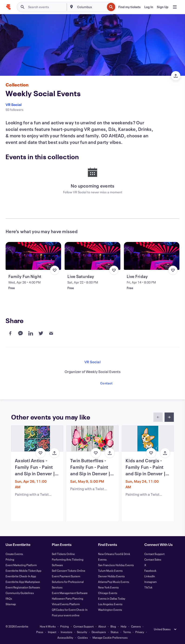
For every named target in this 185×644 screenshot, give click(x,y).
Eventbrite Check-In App (21, 576)
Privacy (140, 632)
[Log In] (149, 7)
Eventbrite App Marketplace (23, 582)
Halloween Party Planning (68, 598)
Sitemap (11, 604)
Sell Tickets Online (63, 554)
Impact (52, 632)
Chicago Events (108, 593)
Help (124, 626)
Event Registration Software (23, 587)
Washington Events (110, 610)
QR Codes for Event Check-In (70, 610)
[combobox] (91, 7)
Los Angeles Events (110, 604)
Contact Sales (153, 559)
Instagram (150, 582)
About (102, 626)
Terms (127, 632)
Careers (136, 626)
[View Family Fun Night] (33, 256)
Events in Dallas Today (112, 598)
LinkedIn (150, 576)
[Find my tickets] (129, 7)
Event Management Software (70, 593)
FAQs (9, 598)
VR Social (14, 104)
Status (115, 632)
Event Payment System (66, 576)
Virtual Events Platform (66, 604)
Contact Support (154, 554)
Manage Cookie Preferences (110, 637)
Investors (66, 632)
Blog (113, 626)
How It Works (48, 626)
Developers (99, 632)
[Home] (8, 7)
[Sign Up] (163, 7)
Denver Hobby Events (111, 576)
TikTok (148, 587)
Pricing (10, 559)
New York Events (108, 587)
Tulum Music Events (110, 571)
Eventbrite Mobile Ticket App (23, 571)
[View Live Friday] (152, 256)
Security (82, 632)
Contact (106, 383)
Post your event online (66, 615)
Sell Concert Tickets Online (69, 571)
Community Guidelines (20, 593)
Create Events (14, 554)
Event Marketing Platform (21, 565)
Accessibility (65, 637)
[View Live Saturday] (92, 256)
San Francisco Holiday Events (116, 565)
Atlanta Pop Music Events (114, 582)
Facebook (150, 571)
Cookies (83, 637)
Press (40, 632)
